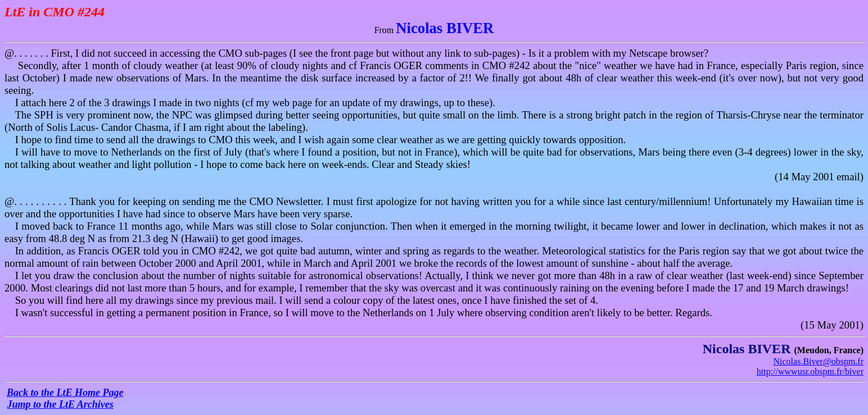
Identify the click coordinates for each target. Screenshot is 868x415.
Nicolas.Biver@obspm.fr (819, 361)
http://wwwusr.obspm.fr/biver (810, 371)
